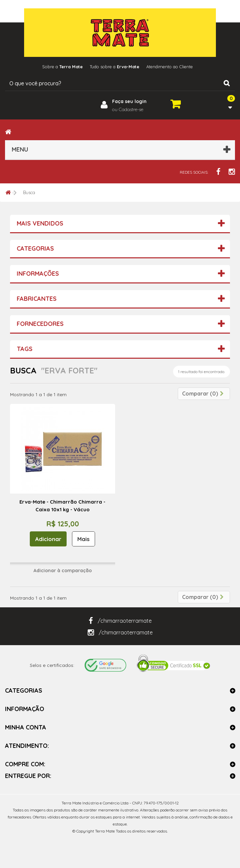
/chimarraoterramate (120, 621)
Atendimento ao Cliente (172, 67)
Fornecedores (40, 324)
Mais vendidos (40, 223)
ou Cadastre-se (128, 109)
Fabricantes (37, 299)
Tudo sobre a (114, 67)
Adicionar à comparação (63, 571)
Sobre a (59, 67)
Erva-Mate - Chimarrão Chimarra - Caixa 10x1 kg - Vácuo (62, 506)
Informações (38, 274)
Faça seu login (129, 101)
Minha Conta (26, 727)
